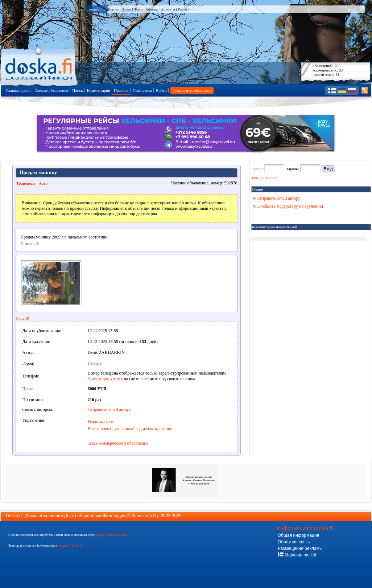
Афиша (152, 9)
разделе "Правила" (71, 546)
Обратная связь (294, 542)
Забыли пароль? (265, 178)
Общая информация (298, 535)
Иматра (95, 363)
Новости (168, 9)
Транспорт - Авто (32, 183)
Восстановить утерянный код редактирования (130, 429)
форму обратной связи (111, 535)
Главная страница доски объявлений (39, 66)
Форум (113, 9)
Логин (257, 169)
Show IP (22, 318)
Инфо (126, 9)
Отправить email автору (110, 409)
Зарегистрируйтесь (105, 379)
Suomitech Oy (145, 516)
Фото (138, 9)
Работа (183, 9)
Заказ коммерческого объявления (118, 443)
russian (95, 9)
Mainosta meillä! (297, 555)
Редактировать (101, 421)
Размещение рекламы (300, 548)
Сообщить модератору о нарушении (288, 206)
